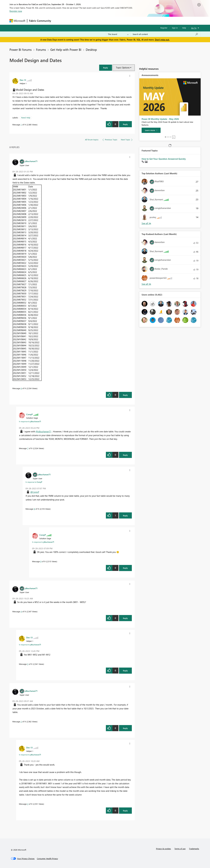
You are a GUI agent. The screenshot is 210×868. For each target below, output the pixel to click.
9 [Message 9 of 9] (41, 561)
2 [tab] (167, 137)
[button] (106, 68)
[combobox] (165, 34)
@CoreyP (35, 492)
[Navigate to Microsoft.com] (17, 21)
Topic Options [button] (123, 68)
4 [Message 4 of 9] (21, 611)
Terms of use (180, 849)
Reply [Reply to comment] (125, 395)
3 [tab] (169, 137)
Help (184, 28)
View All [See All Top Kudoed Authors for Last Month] (146, 284)
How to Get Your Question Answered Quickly (164, 159)
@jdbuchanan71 (44, 431)
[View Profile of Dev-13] (23, 80)
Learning (120, 21)
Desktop (91, 49)
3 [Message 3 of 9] (28, 804)
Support (132, 21)
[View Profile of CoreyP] (29, 414)
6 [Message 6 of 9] (21, 388)
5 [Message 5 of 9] (28, 664)
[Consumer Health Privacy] (47, 859)
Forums (58, 21)
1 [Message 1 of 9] (21, 125)
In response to (30, 421)
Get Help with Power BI (66, 49)
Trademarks (194, 849)
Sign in (175, 28)
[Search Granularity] (118, 34)
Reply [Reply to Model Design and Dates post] (125, 124)
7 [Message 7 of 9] (28, 448)
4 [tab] (171, 137)
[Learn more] (151, 130)
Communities (95, 21)
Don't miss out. (162, 40)
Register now (16, 11)
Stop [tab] (174, 137)
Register (164, 28)
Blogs (108, 21)
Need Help (26, 118)
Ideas (82, 21)
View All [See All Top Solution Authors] (146, 223)
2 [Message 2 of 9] (21, 721)
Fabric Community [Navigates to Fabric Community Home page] (40, 21)
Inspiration (71, 21)
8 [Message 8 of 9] (34, 509)
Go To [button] (194, 28)
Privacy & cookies (163, 849)
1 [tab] (165, 137)
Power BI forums (21, 49)
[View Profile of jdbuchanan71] (31, 161)
